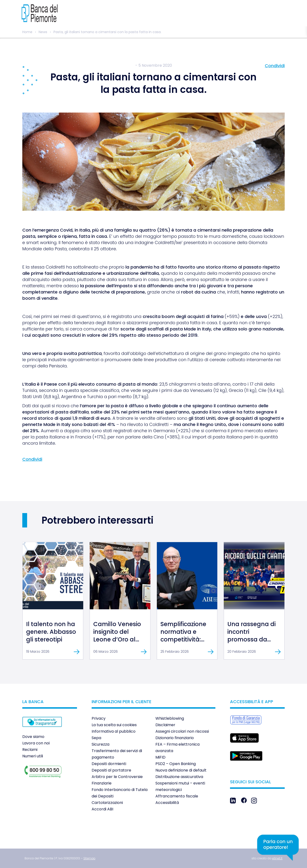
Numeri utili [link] (33, 756)
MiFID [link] (160, 757)
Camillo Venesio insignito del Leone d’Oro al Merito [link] (117, 636)
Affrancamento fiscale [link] (177, 796)
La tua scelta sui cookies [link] (114, 725)
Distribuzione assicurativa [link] (179, 777)
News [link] (43, 32)
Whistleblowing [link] (170, 718)
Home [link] (27, 32)
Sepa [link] (96, 738)
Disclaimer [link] (165, 725)
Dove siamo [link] (33, 737)
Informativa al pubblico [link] (114, 731)
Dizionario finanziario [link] (175, 738)
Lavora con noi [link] (36, 743)
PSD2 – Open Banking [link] (176, 764)
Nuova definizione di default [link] (181, 770)
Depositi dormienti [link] (109, 764)
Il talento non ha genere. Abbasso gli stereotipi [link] (51, 632)
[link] (36, 13)
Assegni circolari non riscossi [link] (182, 731)
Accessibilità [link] (167, 803)
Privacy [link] (99, 718)
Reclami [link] (30, 750)
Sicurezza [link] (100, 744)
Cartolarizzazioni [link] (107, 803)
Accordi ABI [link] (102, 809)
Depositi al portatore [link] (111, 770)
